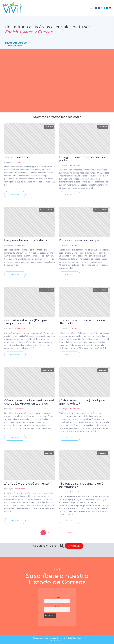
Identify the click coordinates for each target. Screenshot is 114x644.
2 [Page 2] (48, 533)
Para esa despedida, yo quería (81, 240)
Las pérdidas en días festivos (26, 240)
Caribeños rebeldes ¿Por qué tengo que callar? (25, 322)
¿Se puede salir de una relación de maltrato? (82, 485)
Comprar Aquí (74, 546)
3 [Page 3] (53, 533)
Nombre (57, 597)
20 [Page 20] (62, 533)
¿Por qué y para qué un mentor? (28, 484)
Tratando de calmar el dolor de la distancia (84, 322)
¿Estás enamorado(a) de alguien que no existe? (83, 402)
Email (57, 606)
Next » (69, 533)
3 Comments (74, 245)
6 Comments (74, 328)
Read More (15, 194)
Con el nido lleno (17, 157)
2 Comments (19, 409)
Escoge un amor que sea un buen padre (84, 159)
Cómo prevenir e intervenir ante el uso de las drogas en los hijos (29, 402)
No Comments (20, 162)
